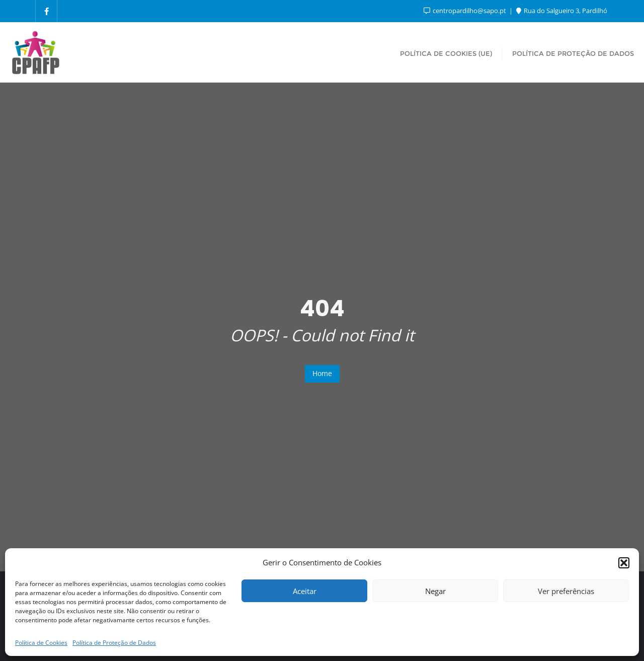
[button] (624, 563)
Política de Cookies (41, 643)
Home (322, 373)
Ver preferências (566, 591)
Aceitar (305, 591)
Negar (435, 591)
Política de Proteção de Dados (114, 643)
